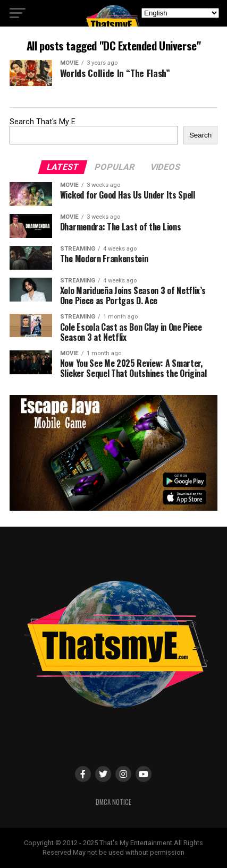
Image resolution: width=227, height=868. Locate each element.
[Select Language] (180, 13)
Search (200, 135)
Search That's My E (43, 122)
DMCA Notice (114, 802)
